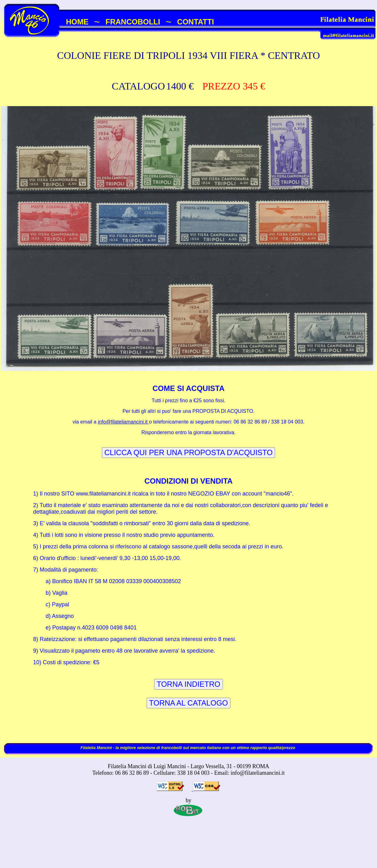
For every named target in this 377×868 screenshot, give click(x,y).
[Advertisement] (188, 848)
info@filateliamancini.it (123, 422)
